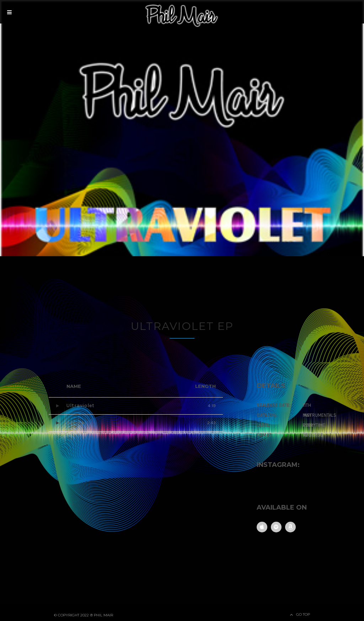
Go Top (303, 614)
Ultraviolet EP (182, 326)
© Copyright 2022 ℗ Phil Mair (84, 615)
